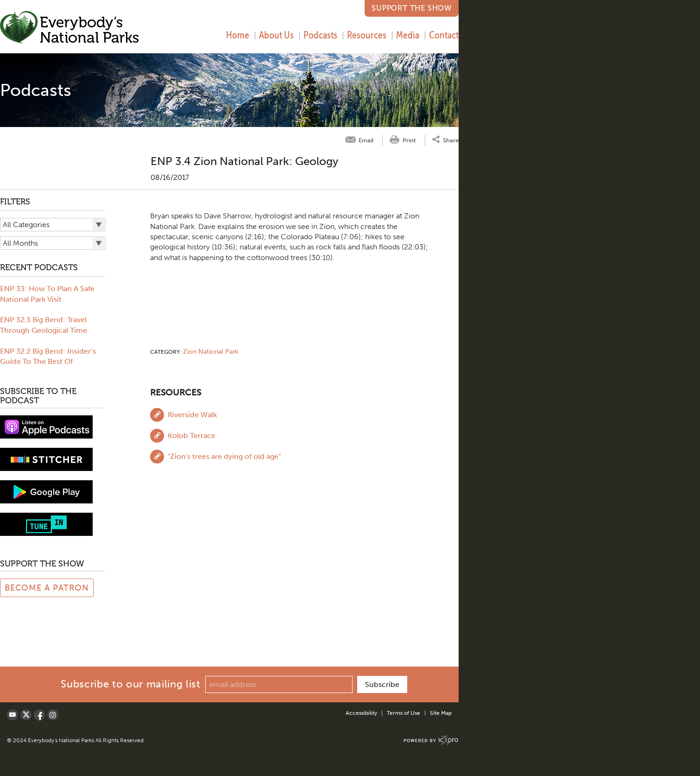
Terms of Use (404, 713)
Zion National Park (211, 352)
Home (238, 35)
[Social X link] (26, 715)
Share (451, 140)
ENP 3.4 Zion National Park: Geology (244, 161)
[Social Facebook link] (39, 715)
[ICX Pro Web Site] (431, 741)
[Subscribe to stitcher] (46, 459)
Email (366, 140)
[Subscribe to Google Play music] (46, 491)
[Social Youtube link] (13, 715)
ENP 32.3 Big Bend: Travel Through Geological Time (44, 325)
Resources (367, 35)
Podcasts (320, 35)
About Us (276, 35)
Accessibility (361, 713)
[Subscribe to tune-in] (46, 524)
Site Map (441, 713)
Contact (444, 35)
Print (409, 140)
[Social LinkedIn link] (53, 715)
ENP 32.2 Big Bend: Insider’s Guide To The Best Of (48, 356)
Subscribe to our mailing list (130, 684)
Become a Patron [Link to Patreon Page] (47, 588)
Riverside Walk (192, 415)
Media (408, 35)
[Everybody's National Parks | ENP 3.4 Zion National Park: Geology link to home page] (70, 29)
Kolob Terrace (192, 436)
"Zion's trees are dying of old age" (224, 456)
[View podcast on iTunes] (46, 426)
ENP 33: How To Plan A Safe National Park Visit (47, 294)
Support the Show (412, 8)
